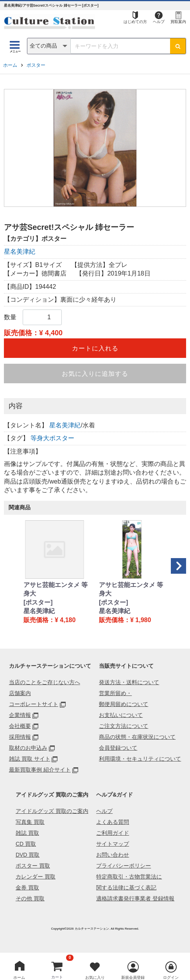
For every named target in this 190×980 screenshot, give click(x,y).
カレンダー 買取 (36, 877)
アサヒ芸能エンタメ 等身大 (56, 589)
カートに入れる (95, 348)
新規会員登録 (133, 977)
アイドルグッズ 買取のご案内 (52, 811)
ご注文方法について (124, 726)
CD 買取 (26, 844)
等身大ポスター (52, 438)
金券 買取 (27, 888)
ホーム (10, 65)
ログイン (171, 977)
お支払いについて (121, 715)
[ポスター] (38, 602)
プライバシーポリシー (124, 866)
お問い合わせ (113, 855)
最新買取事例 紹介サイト (40, 770)
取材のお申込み (28, 748)
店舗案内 (20, 693)
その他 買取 (30, 898)
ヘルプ (159, 22)
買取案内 (178, 22)
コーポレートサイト (34, 704)
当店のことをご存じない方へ (45, 682)
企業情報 (20, 715)
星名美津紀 (20, 252)
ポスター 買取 (33, 866)
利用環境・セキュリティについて (140, 759)
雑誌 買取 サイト (30, 759)
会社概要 (20, 726)
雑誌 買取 (27, 833)
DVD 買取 (28, 855)
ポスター (36, 65)
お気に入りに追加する (95, 374)
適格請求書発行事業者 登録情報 (135, 898)
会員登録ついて (118, 748)
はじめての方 (135, 22)
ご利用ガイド (113, 833)
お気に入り (95, 977)
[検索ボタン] (178, 46)
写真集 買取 (30, 822)
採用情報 (20, 737)
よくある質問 (113, 822)
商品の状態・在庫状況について (137, 737)
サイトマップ (113, 844)
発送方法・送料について (129, 682)
